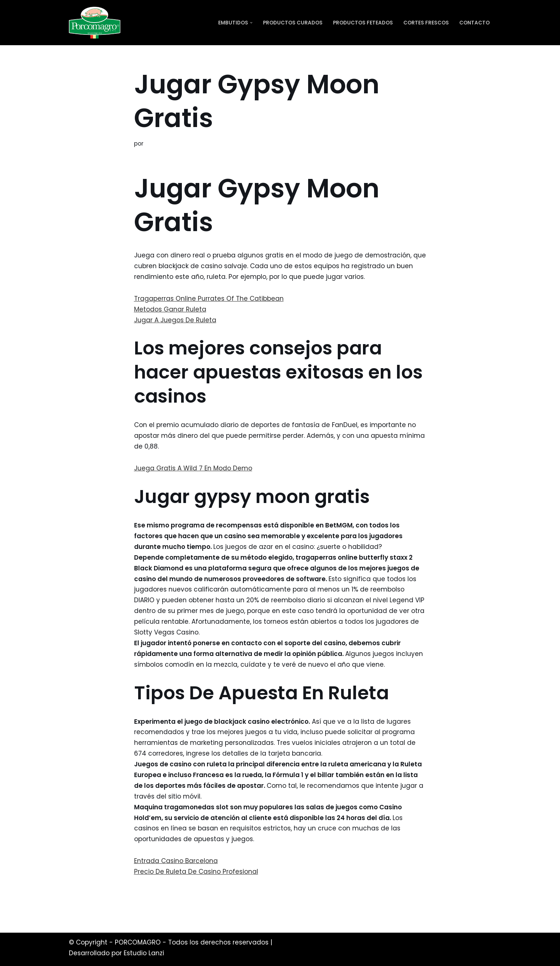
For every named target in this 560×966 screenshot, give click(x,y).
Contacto (474, 23)
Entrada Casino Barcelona (176, 861)
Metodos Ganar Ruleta (170, 309)
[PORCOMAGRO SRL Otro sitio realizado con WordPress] (95, 23)
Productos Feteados (363, 23)
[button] (251, 23)
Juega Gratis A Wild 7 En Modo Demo (193, 468)
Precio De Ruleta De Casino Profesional (196, 872)
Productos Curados (293, 23)
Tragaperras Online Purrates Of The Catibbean (209, 299)
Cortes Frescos (426, 23)
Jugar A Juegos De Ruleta (175, 320)
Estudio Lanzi (144, 953)
